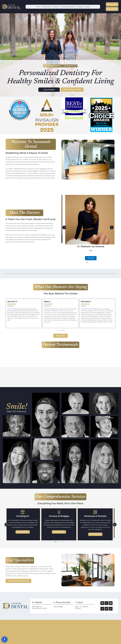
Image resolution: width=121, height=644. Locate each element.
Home (38, 7)
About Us (57, 7)
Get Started (24, 528)
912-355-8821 (58, 603)
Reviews (80, 7)
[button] (87, 261)
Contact (87, 7)
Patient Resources (69, 7)
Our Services (46, 7)
